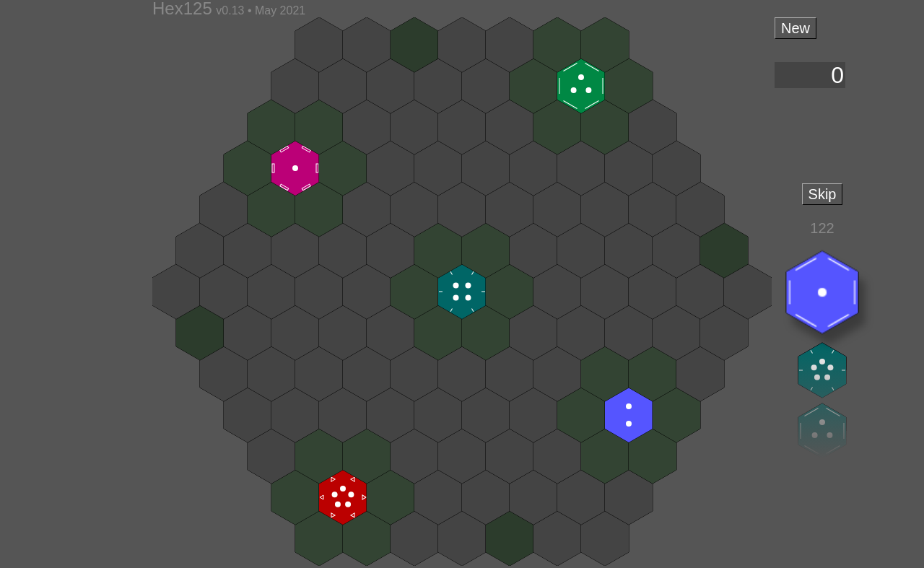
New (796, 28)
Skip (823, 194)
